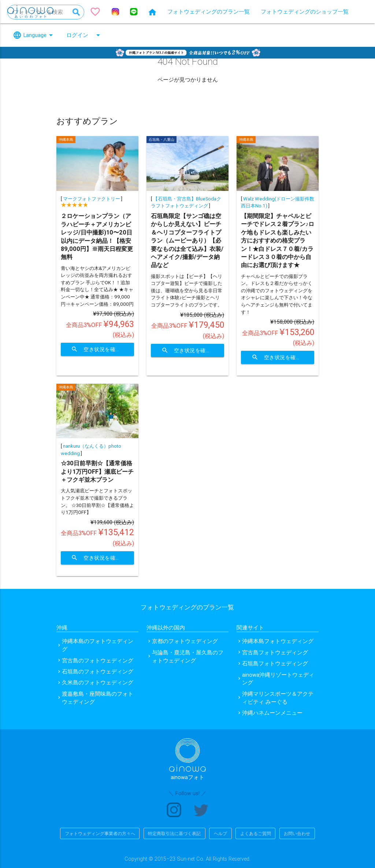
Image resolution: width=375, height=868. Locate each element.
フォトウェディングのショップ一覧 (305, 12)
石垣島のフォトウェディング (98, 671)
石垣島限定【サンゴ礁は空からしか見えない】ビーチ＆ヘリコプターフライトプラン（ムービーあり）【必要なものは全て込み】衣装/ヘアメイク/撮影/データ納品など (187, 240)
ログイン (84, 35)
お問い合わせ (297, 833)
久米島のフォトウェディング (98, 682)
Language (34, 35)
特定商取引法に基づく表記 (174, 833)
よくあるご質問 (256, 833)
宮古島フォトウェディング (275, 652)
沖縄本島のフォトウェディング (98, 645)
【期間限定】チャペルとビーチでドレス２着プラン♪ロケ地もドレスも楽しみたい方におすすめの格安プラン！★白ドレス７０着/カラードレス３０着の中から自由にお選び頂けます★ (278, 240)
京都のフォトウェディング (185, 641)
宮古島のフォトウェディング (98, 660)
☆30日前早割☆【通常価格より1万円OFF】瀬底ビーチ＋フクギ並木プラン (97, 471)
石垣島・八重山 (161, 140)
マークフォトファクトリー (92, 199)
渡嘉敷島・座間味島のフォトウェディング (98, 698)
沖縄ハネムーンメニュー (272, 713)
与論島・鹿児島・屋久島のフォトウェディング (188, 656)
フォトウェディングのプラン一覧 (209, 12)
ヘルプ (220, 833)
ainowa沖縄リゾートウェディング (278, 679)
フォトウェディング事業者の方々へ (100, 833)
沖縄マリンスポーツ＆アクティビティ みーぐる (278, 698)
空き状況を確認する (103, 349)
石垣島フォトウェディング (275, 663)
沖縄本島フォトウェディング (278, 641)
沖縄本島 (66, 140)
